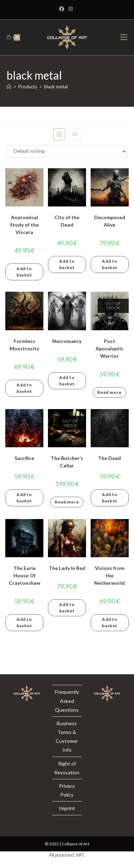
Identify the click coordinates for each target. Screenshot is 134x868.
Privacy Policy (67, 790)
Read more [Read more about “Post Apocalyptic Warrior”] (109, 392)
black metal (56, 87)
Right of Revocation (67, 768)
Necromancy (67, 341)
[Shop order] (67, 151)
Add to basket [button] (24, 272)
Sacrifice (24, 458)
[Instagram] (71, 9)
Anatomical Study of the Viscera (24, 225)
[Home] (9, 87)
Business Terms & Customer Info (67, 737)
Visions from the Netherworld (109, 575)
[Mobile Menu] (124, 37)
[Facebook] (63, 9)
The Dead (109, 458)
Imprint (67, 808)
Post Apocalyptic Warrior (109, 348)
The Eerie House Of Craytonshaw (25, 575)
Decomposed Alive (110, 221)
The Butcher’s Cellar (67, 462)
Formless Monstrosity (24, 345)
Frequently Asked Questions (67, 701)
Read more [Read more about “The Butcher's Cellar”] (67, 502)
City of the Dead (67, 221)
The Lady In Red (67, 568)
